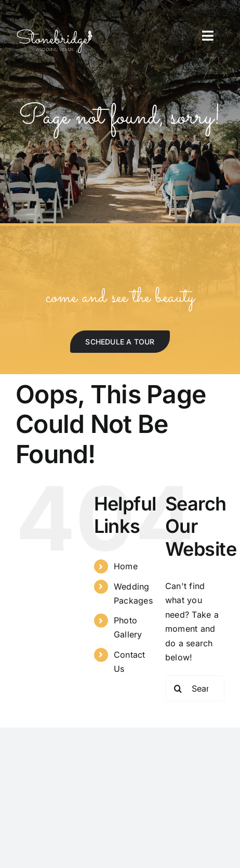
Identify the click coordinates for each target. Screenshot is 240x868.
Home (126, 566)
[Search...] (195, 688)
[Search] (178, 688)
